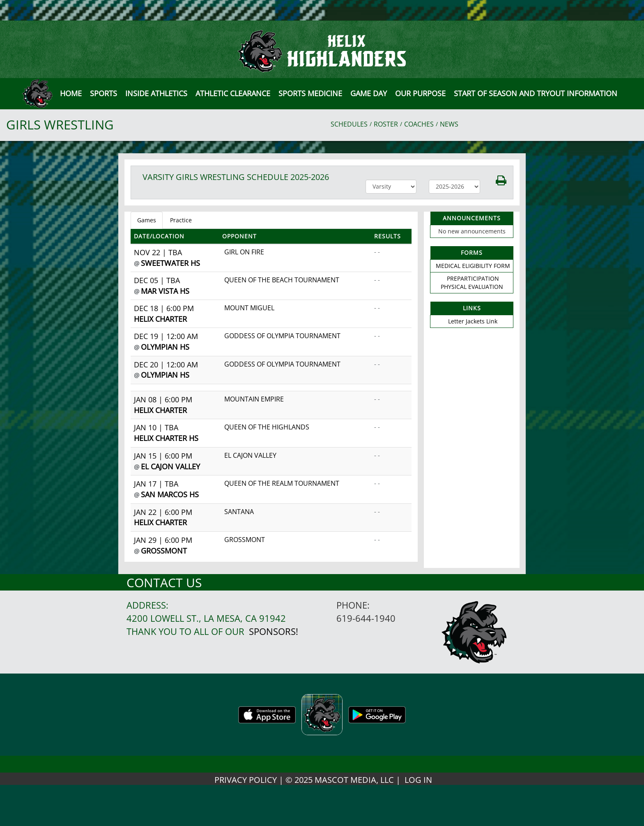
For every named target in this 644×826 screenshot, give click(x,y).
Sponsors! (274, 631)
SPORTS (103, 93)
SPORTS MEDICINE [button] (310, 93)
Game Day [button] (369, 93)
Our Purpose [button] (420, 93)
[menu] (71, 93)
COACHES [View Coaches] (419, 124)
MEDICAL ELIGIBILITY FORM (473, 266)
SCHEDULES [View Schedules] (349, 124)
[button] (536, 93)
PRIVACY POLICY (246, 780)
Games (147, 220)
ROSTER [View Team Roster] (386, 124)
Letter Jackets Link (473, 321)
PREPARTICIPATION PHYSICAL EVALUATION (472, 283)
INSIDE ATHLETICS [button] (156, 93)
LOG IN (418, 780)
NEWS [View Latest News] (449, 124)
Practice (181, 220)
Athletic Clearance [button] (233, 93)
